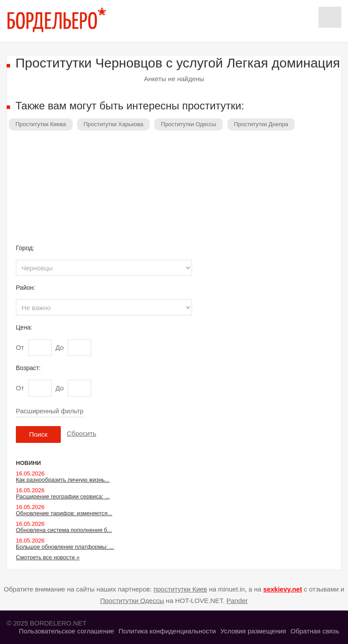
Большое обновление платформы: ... (65, 547)
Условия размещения (253, 631)
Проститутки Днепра (261, 124)
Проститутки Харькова (114, 124)
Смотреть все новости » (48, 557)
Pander (237, 601)
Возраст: (28, 368)
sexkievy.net (283, 589)
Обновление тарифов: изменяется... (64, 513)
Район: (26, 288)
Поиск (38, 434)
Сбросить (82, 433)
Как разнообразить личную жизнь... (63, 480)
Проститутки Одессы (189, 124)
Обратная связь (315, 631)
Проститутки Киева (41, 124)
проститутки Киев (181, 589)
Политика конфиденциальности (167, 631)
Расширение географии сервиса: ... (63, 496)
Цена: (24, 327)
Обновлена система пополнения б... (64, 530)
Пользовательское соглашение (67, 631)
